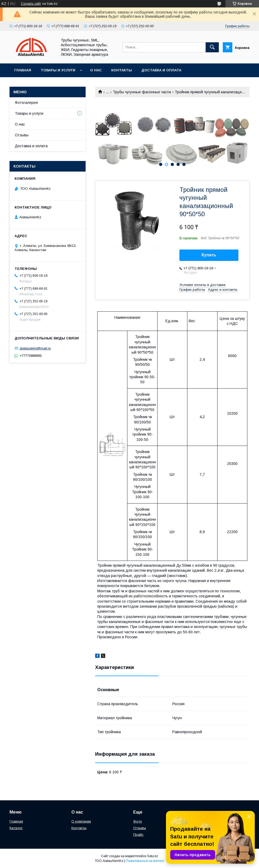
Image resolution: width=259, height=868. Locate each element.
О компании (81, 821)
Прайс (138, 835)
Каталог (16, 828)
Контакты (122, 70)
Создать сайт (31, 4)
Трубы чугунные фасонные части (142, 92)
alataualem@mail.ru (35, 348)
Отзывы (22, 135)
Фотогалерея (26, 103)
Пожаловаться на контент (145, 861)
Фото (138, 821)
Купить (209, 255)
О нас (96, 70)
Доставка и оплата (161, 70)
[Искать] (212, 47)
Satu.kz (153, 856)
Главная (23, 70)
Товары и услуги (58, 70)
